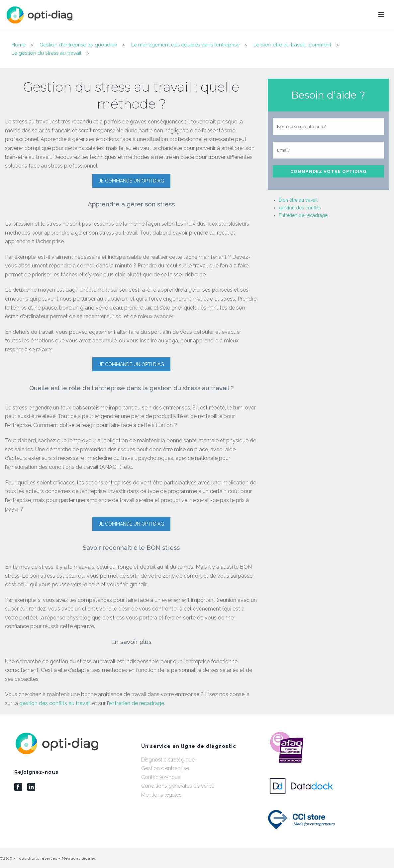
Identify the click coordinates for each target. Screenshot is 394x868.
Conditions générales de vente (178, 786)
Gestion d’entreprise (165, 768)
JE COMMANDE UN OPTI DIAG (131, 181)
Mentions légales (161, 795)
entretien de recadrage (136, 703)
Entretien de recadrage (303, 215)
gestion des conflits (300, 208)
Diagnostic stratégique (168, 760)
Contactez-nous (161, 777)
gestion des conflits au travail (55, 703)
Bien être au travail (298, 200)
